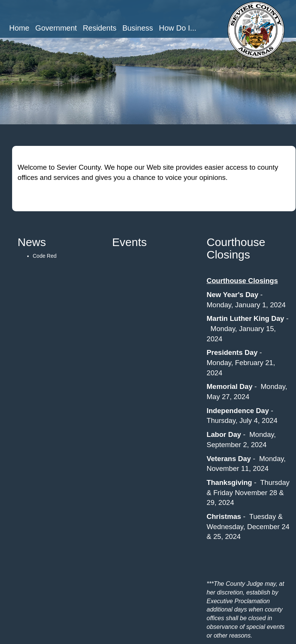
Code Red (45, 256)
